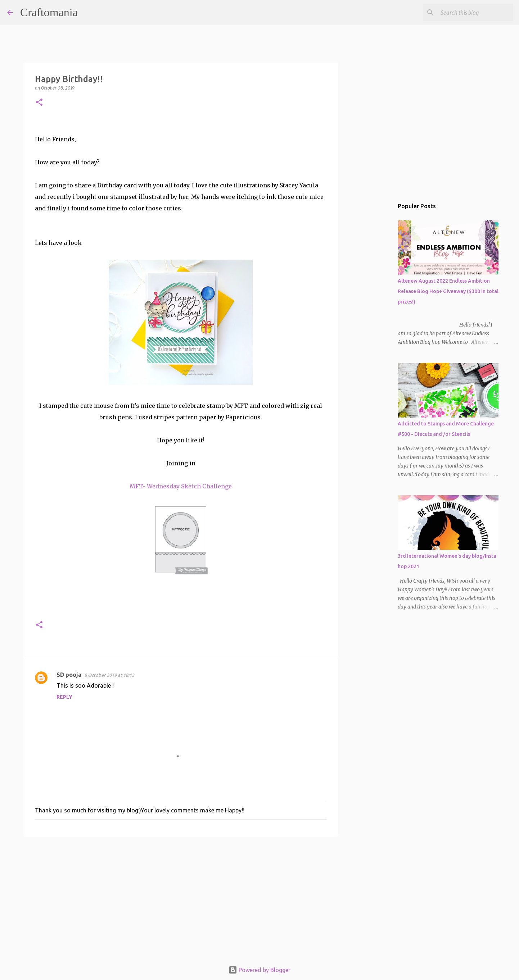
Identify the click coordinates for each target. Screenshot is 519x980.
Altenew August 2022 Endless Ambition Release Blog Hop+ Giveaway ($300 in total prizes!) (448, 291)
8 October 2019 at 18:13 (109, 675)
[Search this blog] (475, 13)
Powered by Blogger (259, 970)
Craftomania (49, 12)
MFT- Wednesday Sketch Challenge (181, 486)
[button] (39, 103)
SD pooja (69, 675)
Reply (64, 697)
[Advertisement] (181, 898)
